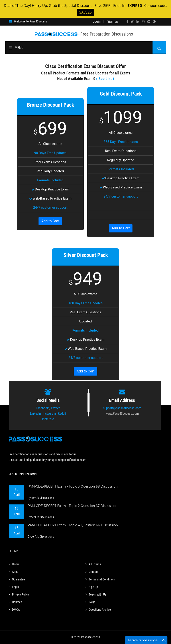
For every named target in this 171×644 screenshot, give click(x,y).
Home (14, 564)
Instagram (49, 414)
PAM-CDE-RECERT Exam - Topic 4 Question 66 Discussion (73, 525)
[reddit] (149, 22)
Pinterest (48, 419)
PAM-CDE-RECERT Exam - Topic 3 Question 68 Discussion (73, 486)
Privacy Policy (19, 594)
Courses (15, 602)
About (14, 572)
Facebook (42, 408)
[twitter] (132, 22)
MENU (16, 48)
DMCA (14, 610)
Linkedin (35, 414)
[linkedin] (138, 22)
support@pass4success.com (122, 408)
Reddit (62, 414)
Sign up (113, 21)
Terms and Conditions (101, 579)
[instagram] (143, 22)
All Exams (93, 564)
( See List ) (105, 79)
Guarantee (17, 579)
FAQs (90, 602)
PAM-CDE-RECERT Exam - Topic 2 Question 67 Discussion (72, 506)
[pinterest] (154, 22)
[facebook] (127, 22)
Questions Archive (98, 610)
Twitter (55, 408)
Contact (92, 572)
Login (97, 21)
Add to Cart (50, 221)
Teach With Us (96, 594)
